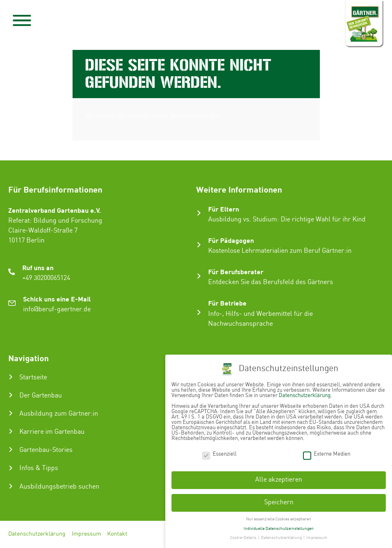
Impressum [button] (317, 538)
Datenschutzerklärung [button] (282, 538)
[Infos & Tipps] (11, 468)
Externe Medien (327, 454)
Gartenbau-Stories (46, 450)
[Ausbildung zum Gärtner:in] (11, 413)
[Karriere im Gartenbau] (11, 431)
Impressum (86, 534)
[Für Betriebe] (199, 312)
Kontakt (117, 534)
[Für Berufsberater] (199, 276)
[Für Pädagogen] (199, 245)
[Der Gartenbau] (11, 395)
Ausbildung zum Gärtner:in (59, 414)
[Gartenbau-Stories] (11, 449)
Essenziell (219, 454)
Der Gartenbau (41, 396)
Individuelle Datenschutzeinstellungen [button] (279, 529)
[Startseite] (11, 377)
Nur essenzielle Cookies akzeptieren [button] (279, 519)
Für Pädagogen (231, 240)
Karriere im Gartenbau (52, 432)
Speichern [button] (279, 502)
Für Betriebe (227, 303)
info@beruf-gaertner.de (57, 309)
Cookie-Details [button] (244, 538)
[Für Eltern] (199, 213)
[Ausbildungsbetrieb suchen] (11, 486)
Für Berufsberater (236, 272)
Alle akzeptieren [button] (279, 480)
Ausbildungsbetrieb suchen (59, 487)
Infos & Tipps (39, 468)
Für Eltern (224, 209)
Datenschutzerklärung (37, 534)
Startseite (33, 377)
